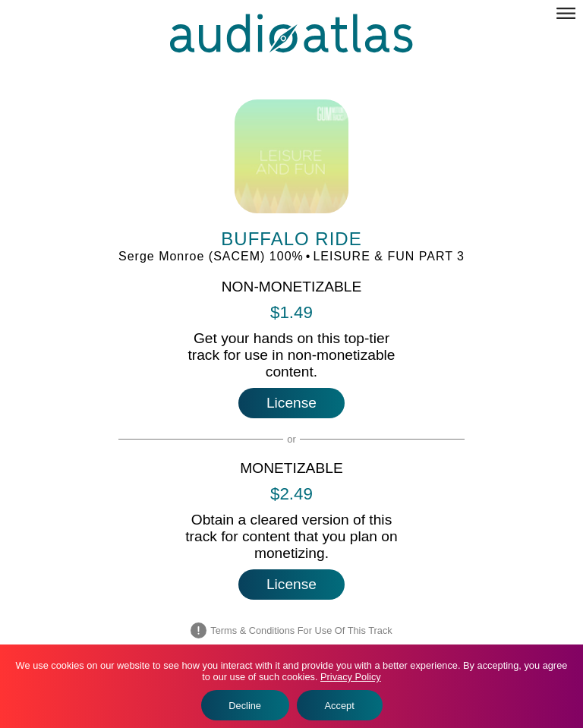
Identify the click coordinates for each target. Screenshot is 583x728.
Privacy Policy (351, 677)
